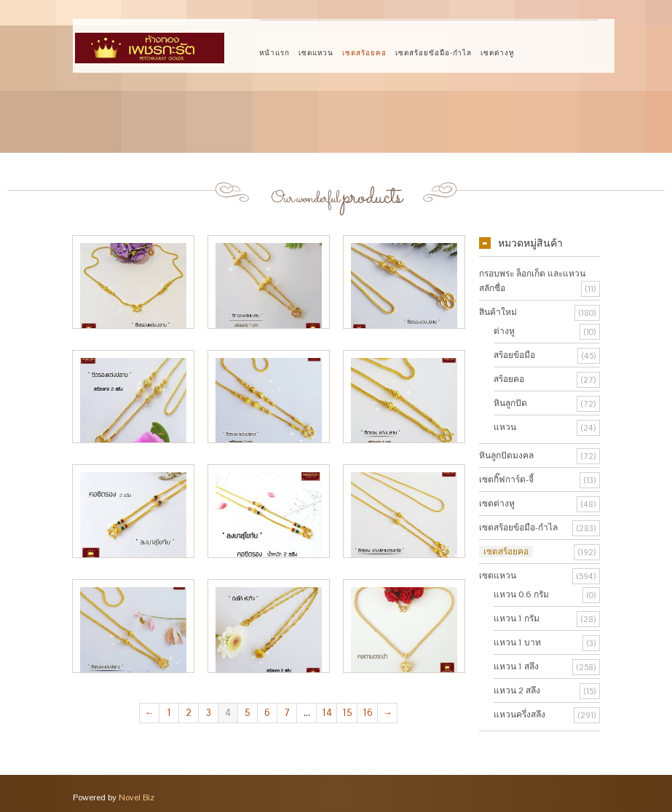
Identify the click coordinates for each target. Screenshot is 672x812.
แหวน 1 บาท (517, 642)
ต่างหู (504, 331)
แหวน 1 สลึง (516, 666)
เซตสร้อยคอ (364, 53)
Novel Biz (137, 797)
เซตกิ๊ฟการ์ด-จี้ (506, 479)
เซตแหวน (316, 53)
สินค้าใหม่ (498, 312)
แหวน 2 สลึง (517, 690)
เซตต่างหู (497, 53)
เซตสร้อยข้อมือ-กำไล (434, 53)
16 (368, 713)
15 (347, 713)
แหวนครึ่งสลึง (519, 715)
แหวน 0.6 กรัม (521, 594)
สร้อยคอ (509, 379)
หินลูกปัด (510, 403)
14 (327, 713)
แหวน (505, 427)
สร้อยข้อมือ (514, 355)
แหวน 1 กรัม (517, 618)
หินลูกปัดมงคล (506, 455)
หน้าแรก (274, 53)
